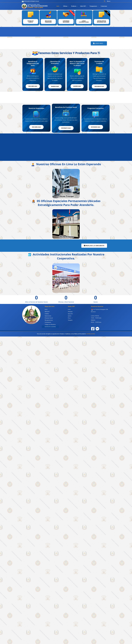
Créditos (47, 313)
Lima (69, 309)
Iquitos (70, 316)
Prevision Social (49, 318)
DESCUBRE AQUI (33, 86)
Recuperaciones (49, 320)
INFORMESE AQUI (96, 127)
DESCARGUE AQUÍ (99, 86)
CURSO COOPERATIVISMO (84, 21)
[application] (60, 6)
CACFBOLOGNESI (90, 333)
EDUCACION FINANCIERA (48, 21)
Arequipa (70, 311)
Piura (69, 318)
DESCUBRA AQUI (36, 127)
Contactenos (48, 322)
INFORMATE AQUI (66, 128)
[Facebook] (93, 328)
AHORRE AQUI (77, 86)
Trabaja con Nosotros (50, 324)
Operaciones (48, 316)
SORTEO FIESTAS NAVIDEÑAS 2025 (102, 21)
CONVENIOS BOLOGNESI (66, 21)
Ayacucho (70, 313)
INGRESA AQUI (55, 86)
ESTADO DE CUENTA (31, 21)
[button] (105, 1)
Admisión (47, 311)
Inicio (46, 309)
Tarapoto (70, 320)
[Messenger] (97, 328)
